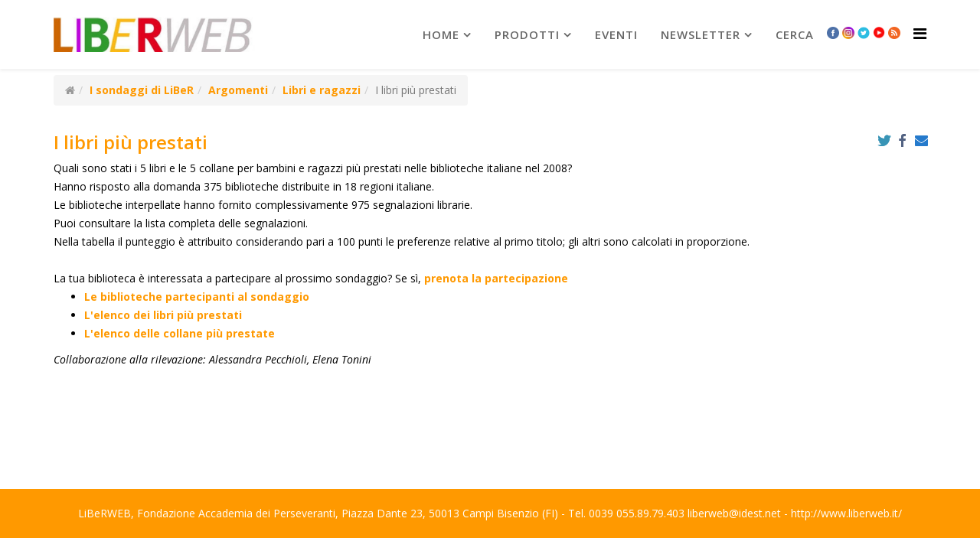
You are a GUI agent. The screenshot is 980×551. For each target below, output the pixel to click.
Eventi (616, 34)
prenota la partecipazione (496, 278)
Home (441, 34)
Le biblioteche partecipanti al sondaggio (197, 297)
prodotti (527, 34)
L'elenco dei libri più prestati (163, 315)
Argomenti (238, 90)
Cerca (795, 34)
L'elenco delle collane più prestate (180, 333)
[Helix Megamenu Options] (920, 33)
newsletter (701, 34)
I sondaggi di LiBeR (142, 90)
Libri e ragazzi (322, 90)
